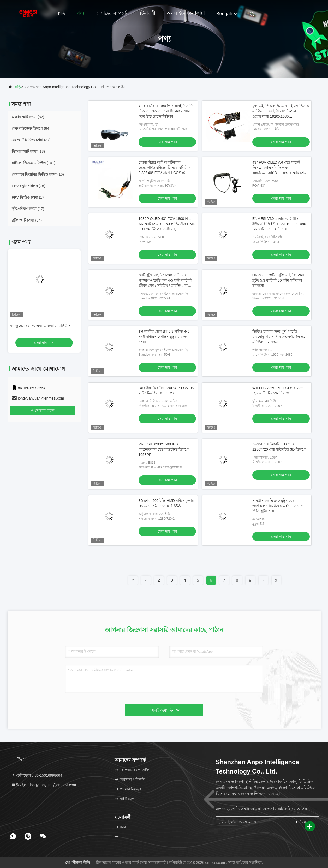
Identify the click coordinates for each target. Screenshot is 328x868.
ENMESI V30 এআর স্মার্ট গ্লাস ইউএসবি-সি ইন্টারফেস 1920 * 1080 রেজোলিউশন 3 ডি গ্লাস (279, 224)
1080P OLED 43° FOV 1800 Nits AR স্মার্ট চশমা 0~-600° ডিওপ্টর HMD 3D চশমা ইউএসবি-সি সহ (167, 224)
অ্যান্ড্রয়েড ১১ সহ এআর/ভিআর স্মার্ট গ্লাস (40, 326)
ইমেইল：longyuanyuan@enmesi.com (44, 785)
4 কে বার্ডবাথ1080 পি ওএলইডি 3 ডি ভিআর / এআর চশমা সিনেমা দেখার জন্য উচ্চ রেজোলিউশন (166, 111)
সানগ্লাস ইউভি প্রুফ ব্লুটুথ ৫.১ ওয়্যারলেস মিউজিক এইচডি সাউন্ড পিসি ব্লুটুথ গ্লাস (278, 506)
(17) (29, 197)
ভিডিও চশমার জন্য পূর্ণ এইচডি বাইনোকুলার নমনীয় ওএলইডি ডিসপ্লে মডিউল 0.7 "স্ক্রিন (279, 337)
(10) (38, 174)
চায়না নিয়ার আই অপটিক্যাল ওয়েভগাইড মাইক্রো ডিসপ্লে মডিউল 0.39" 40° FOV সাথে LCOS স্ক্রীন (165, 168)
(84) (31, 128)
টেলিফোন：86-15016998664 (37, 775)
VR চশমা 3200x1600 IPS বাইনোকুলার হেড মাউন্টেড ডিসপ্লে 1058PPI (164, 449)
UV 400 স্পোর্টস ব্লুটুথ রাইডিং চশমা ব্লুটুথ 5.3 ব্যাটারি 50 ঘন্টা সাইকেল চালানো (278, 280)
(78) (29, 186)
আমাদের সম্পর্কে (111, 13)
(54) (27, 220)
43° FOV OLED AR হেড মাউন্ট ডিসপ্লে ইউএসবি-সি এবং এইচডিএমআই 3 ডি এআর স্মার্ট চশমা (280, 168)
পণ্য (80, 13)
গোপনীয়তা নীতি (78, 863)
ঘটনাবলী (147, 13)
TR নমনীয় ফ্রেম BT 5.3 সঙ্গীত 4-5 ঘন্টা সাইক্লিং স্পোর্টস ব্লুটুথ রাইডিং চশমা (164, 337)
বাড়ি (61, 13)
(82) (28, 117)
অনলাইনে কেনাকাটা (186, 13)
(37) (31, 140)
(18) (28, 151)
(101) (34, 163)
